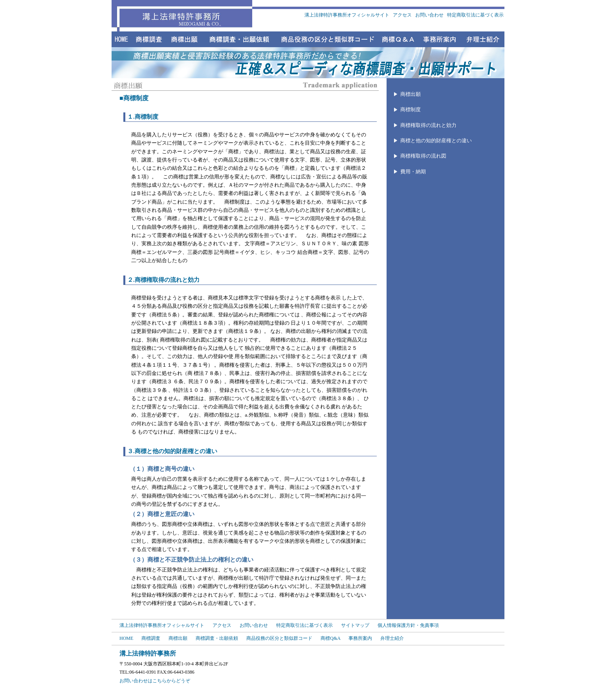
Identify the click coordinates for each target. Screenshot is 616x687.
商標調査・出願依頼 (217, 638)
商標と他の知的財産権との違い (436, 141)
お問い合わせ (430, 15)
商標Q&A (330, 638)
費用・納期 (413, 172)
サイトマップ (356, 625)
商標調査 (151, 638)
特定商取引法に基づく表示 (475, 15)
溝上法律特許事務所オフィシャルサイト (347, 15)
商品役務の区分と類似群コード (279, 638)
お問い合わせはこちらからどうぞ (155, 681)
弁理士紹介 (392, 638)
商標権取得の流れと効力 (428, 125)
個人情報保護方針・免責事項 (408, 625)
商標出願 (411, 94)
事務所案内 (360, 638)
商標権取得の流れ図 (423, 156)
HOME (126, 638)
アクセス (403, 15)
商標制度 (411, 109)
